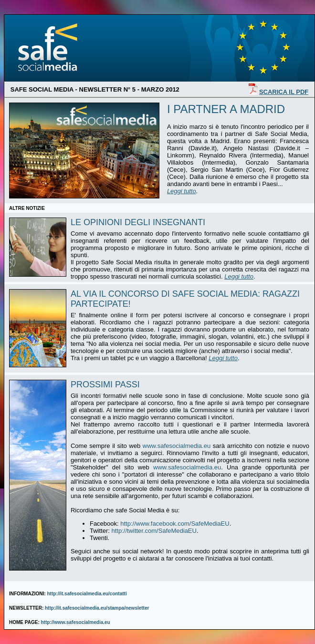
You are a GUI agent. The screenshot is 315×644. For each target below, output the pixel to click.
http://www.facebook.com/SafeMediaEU (175, 524)
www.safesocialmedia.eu (177, 446)
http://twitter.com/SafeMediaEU (154, 531)
